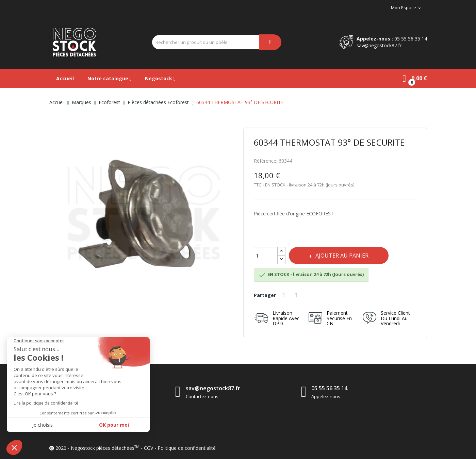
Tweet (297, 295)
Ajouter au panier (342, 256)
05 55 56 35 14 (411, 39)
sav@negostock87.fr (379, 45)
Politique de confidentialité (187, 448)
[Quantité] (266, 256)
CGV (149, 448)
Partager (285, 295)
